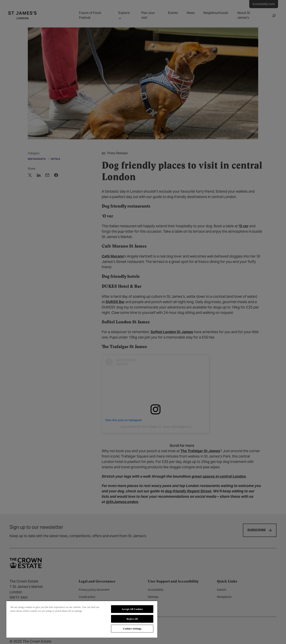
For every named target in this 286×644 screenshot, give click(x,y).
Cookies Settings (132, 629)
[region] (82, 619)
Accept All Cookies (132, 609)
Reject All (132, 619)
